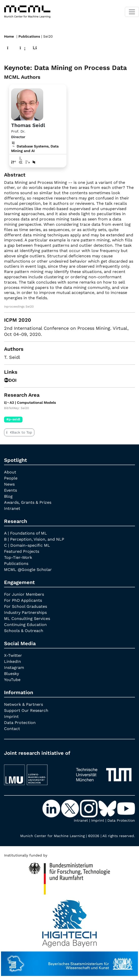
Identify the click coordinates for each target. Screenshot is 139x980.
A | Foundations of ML (26, 533)
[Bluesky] (108, 808)
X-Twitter (13, 655)
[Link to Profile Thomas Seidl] (27, 104)
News (9, 484)
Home (9, 36)
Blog (8, 496)
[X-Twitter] (71, 808)
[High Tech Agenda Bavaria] (69, 876)
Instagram (14, 668)
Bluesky (11, 674)
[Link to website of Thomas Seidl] (14, 162)
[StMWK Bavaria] (69, 961)
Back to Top (19, 432)
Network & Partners (24, 704)
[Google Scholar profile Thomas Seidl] (28, 162)
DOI (10, 380)
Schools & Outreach (24, 631)
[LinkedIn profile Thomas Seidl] (21, 162)
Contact (12, 729)
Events (10, 490)
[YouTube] (126, 808)
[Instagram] (89, 808)
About (10, 472)
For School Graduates (26, 606)
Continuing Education (25, 625)
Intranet (12, 508)
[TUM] (104, 772)
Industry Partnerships (25, 612)
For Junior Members (24, 594)
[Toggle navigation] (132, 12)
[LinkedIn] (52, 808)
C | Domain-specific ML (27, 545)
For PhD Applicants (23, 600)
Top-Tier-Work (18, 557)
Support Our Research (26, 710)
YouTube (12, 680)
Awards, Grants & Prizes (28, 502)
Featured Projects (22, 551)
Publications (29, 36)
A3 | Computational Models (30, 403)
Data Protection (20, 723)
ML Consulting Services (27, 619)
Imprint (11, 717)
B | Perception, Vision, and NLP (34, 539)
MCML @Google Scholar (28, 570)
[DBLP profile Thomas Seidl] (34, 162)
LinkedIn (13, 661)
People (11, 478)
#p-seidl (13, 419)
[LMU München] (35, 772)
